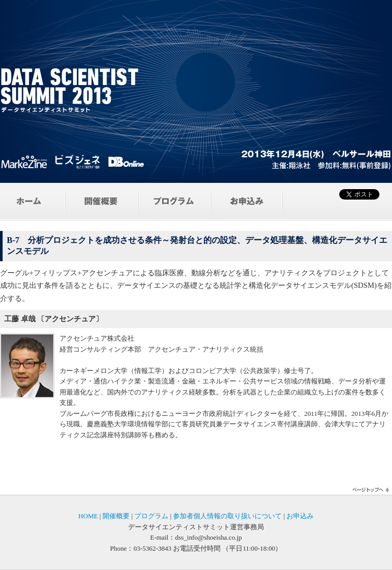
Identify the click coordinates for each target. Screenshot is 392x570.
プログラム (151, 516)
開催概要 (116, 516)
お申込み (300, 516)
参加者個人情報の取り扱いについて (227, 516)
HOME (88, 516)
